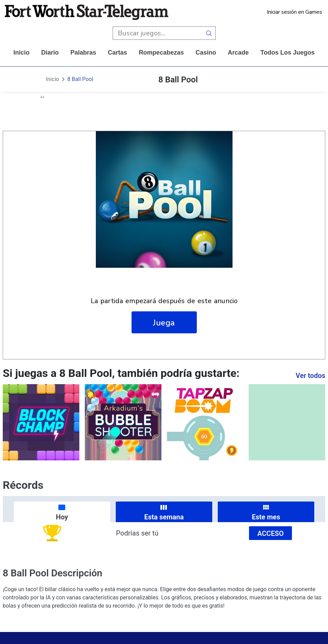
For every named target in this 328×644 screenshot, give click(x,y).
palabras (83, 53)
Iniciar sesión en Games (295, 12)
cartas (117, 53)
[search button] (209, 33)
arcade (238, 53)
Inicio (21, 53)
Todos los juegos (287, 53)
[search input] (157, 33)
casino (206, 53)
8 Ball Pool (80, 79)
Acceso (270, 533)
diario (50, 53)
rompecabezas (161, 53)
